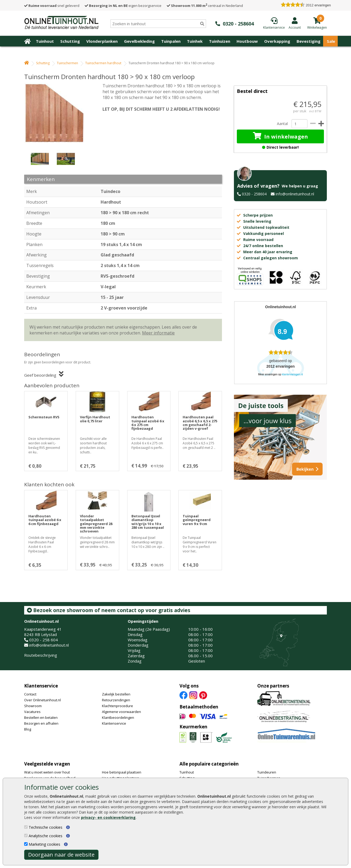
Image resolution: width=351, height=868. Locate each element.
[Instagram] (193, 695)
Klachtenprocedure (117, 706)
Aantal (282, 124)
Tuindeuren (267, 772)
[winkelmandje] (317, 27)
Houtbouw (247, 41)
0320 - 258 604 (44, 640)
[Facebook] (183, 695)
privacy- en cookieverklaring (108, 817)
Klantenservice (41, 686)
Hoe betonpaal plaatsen (122, 772)
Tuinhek (195, 41)
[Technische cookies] (26, 827)
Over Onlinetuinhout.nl (42, 700)
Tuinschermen (67, 63)
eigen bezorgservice (123, 6)
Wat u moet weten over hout (47, 772)
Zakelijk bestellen (116, 694)
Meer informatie (158, 333)
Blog (28, 729)
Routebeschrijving (41, 655)
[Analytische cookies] (26, 835)
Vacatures (32, 712)
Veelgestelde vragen (47, 764)
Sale (331, 41)
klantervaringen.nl (292, 374)
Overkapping (277, 41)
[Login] (295, 23)
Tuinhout (45, 41)
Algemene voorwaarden (121, 712)
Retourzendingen (116, 700)
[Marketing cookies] (26, 844)
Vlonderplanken (102, 41)
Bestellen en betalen (41, 717)
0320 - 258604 (254, 194)
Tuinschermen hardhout (103, 63)
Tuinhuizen (220, 41)
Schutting (70, 41)
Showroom (33, 706)
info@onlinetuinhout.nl (295, 194)
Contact (30, 694)
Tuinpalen (171, 41)
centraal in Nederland (205, 6)
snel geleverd (52, 6)
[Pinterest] (203, 695)
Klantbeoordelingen (118, 717)
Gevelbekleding (139, 41)
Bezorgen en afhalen (41, 723)
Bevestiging (309, 41)
